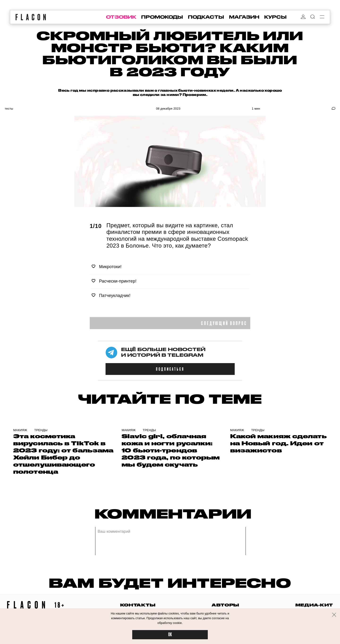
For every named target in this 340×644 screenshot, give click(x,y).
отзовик (121, 17)
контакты (138, 605)
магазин (244, 17)
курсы (275, 17)
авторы (225, 605)
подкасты (206, 17)
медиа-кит (314, 605)
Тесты (9, 109)
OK (170, 635)
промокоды (162, 17)
